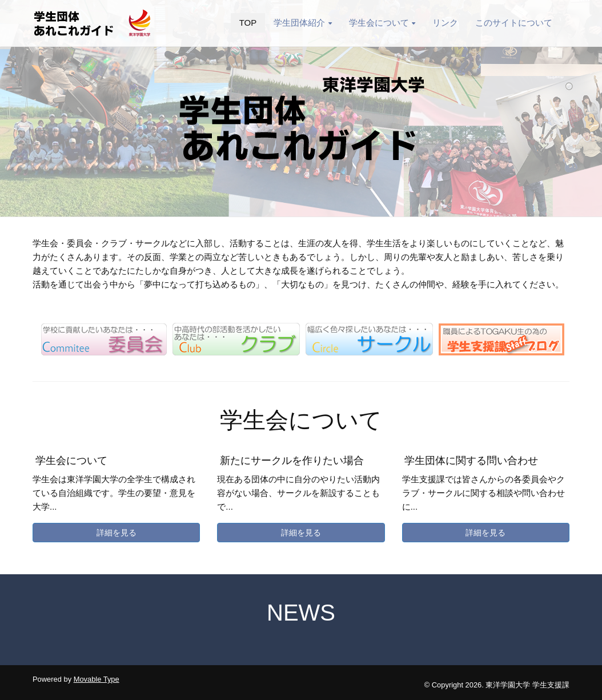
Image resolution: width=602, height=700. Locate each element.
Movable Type (97, 679)
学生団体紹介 (302, 23)
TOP (248, 23)
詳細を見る (117, 533)
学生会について (382, 23)
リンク (445, 23)
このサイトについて (514, 23)
